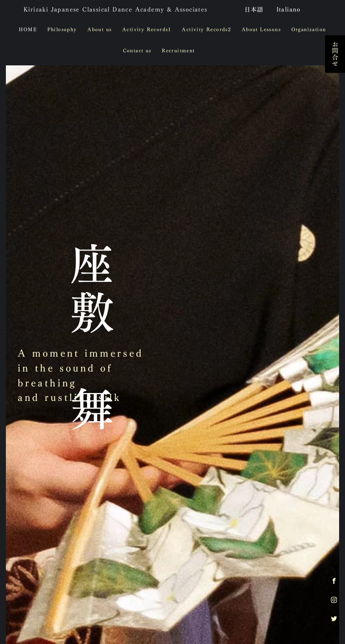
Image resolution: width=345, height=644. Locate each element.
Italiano (289, 10)
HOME (28, 30)
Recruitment (178, 51)
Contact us (137, 51)
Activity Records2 (206, 30)
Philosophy (62, 30)
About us (99, 30)
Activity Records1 (147, 30)
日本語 (254, 10)
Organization (309, 30)
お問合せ (335, 54)
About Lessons (261, 30)
